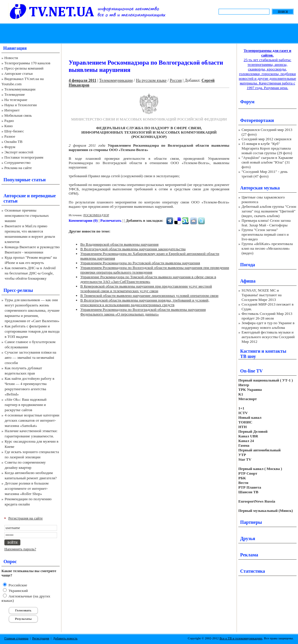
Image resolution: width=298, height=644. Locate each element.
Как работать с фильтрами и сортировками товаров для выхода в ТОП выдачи (32, 331)
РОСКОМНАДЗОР (96, 215)
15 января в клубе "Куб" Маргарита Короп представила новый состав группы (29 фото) (267, 148)
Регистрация (41, 638)
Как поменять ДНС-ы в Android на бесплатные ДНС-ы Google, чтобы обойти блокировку (30, 273)
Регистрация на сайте (26, 518)
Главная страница (16, 638)
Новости (11, 58)
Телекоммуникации (20, 89)
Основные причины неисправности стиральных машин (27, 215)
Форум (10, 147)
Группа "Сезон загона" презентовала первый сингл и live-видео (265, 234)
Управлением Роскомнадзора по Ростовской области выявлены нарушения (140, 263)
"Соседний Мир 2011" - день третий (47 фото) (265, 174)
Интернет (12, 110)
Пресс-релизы (18, 290)
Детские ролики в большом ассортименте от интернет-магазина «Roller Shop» (27, 488)
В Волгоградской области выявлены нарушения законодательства (133, 249)
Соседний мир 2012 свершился (266, 139)
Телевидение (15, 94)
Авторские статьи (18, 73)
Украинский (18, 591)
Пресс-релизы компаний (24, 68)
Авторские (15, 196)
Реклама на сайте (18, 168)
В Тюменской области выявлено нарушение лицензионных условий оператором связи (149, 296)
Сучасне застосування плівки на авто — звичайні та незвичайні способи (30, 358)
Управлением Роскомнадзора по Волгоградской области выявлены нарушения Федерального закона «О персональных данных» (143, 312)
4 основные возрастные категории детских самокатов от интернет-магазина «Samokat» (32, 420)
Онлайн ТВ (13, 142)
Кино (9, 126)
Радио (9, 121)
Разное (10, 136)
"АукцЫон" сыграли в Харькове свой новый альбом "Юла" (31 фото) (267, 162)
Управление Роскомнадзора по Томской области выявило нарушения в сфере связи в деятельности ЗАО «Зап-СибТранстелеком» (148, 279)
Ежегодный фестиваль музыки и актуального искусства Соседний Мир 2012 (268, 337)
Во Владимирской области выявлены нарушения (119, 244)
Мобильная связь (18, 115)
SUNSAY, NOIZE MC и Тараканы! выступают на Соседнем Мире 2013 (261, 295)
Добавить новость (65, 638)
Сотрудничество (17, 163)
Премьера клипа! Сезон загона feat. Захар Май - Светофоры (266, 223)
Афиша (248, 281)
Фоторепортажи (257, 120)
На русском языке (151, 80)
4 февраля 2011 (83, 80)
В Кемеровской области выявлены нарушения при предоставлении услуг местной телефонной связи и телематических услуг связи (146, 289)
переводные (43, 196)
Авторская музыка (260, 188)
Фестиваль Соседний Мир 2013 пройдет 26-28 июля (267, 316)
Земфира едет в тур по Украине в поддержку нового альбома (268, 325)
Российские (17, 585)
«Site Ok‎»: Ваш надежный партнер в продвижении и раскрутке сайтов (26, 405)
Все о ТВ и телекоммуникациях (241, 638)
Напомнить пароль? (20, 549)
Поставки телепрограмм (24, 157)
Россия (176, 80)
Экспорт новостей (19, 152)
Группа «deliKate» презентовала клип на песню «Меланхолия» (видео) (267, 248)
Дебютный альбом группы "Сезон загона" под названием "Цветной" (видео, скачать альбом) (269, 211)
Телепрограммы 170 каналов (27, 63)
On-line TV (251, 371)
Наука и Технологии (21, 105)
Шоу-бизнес (14, 131)
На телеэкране (16, 100)
